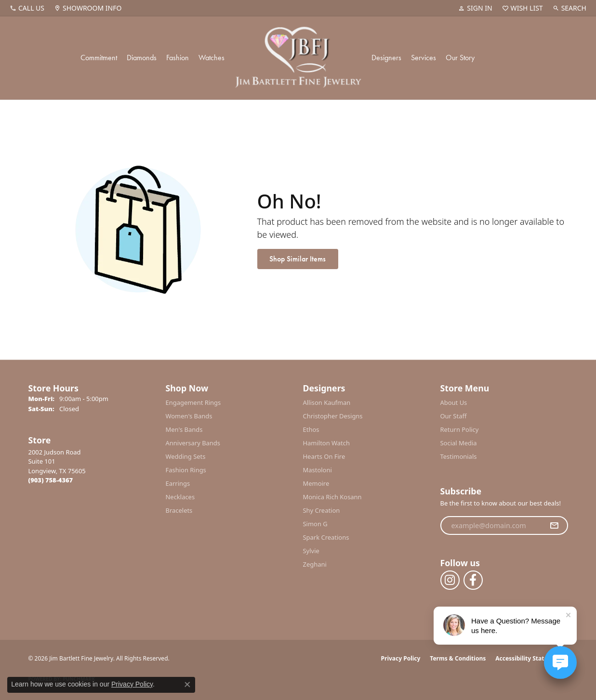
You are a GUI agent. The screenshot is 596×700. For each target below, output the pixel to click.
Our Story (460, 58)
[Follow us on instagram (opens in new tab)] (450, 580)
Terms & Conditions (458, 658)
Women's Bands (189, 416)
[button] (475, 8)
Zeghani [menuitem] (315, 564)
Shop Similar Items (298, 259)
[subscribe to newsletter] (554, 526)
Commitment (99, 58)
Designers (386, 58)
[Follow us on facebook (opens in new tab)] (473, 580)
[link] (27, 8)
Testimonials (459, 456)
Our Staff (454, 416)
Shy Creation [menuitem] (322, 510)
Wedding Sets (186, 456)
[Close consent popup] (187, 685)
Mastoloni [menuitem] (318, 470)
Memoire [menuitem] (316, 483)
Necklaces (180, 497)
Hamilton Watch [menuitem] (327, 443)
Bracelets (179, 510)
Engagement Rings (193, 402)
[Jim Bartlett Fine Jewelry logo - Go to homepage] (298, 58)
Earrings (178, 483)
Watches (212, 58)
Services (424, 58)
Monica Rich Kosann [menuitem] (332, 497)
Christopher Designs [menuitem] (333, 416)
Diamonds (142, 58)
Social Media (459, 443)
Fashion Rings (186, 470)
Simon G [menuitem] (315, 524)
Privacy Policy (401, 658)
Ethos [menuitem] (311, 429)
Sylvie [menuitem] (311, 551)
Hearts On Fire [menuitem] (324, 456)
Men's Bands (184, 429)
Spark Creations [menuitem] (326, 537)
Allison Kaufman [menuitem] (327, 402)
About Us (454, 402)
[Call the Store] (51, 480)
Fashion (178, 58)
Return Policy (460, 429)
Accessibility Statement (529, 658)
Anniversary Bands (193, 443)
